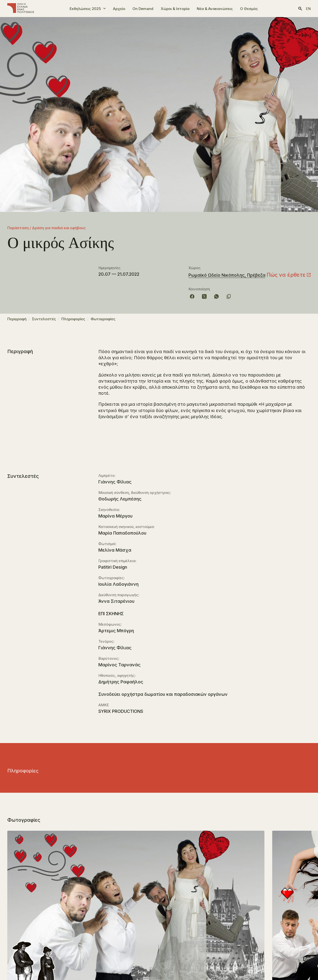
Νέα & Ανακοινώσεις (215, 9)
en (308, 9)
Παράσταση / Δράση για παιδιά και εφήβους (47, 228)
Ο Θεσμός (249, 9)
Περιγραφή (17, 321)
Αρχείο (119, 9)
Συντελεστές (44, 321)
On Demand (143, 9)
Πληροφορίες (73, 321)
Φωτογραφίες (103, 321)
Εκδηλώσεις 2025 (85, 9)
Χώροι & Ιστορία (175, 9)
